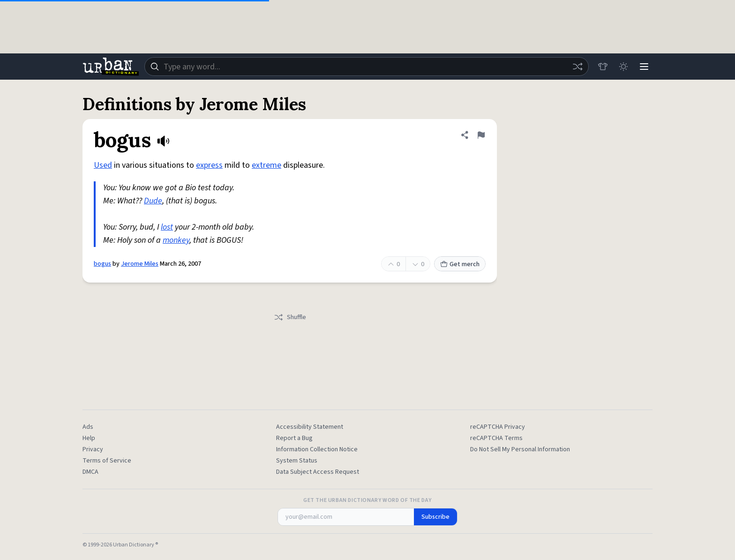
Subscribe (435, 517)
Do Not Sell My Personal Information (520, 449)
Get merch (460, 264)
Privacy (93, 449)
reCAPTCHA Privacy (498, 427)
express (209, 165)
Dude (153, 201)
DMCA (90, 472)
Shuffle (290, 317)
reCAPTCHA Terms (496, 438)
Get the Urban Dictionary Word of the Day (367, 500)
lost (167, 227)
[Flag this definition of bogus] (481, 135)
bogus (102, 264)
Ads (88, 427)
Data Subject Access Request (318, 472)
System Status (297, 461)
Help (89, 438)
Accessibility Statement (310, 427)
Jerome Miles (140, 264)
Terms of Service (107, 461)
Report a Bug (294, 438)
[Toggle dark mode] (623, 67)
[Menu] (644, 67)
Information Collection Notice (317, 449)
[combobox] (367, 67)
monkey (176, 240)
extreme (266, 165)
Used (103, 165)
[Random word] (577, 67)
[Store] (603, 67)
